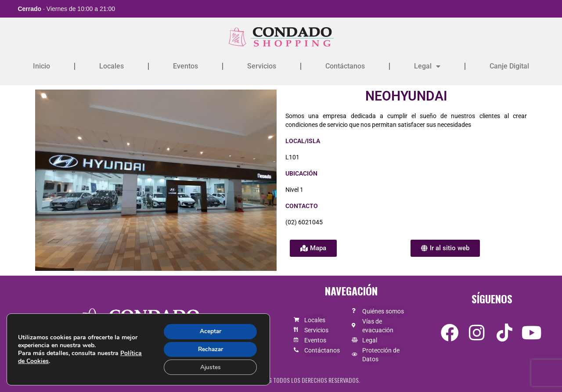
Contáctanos (345, 66)
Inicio (41, 66)
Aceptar (209, 330)
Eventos (186, 66)
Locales (112, 66)
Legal (427, 66)
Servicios (262, 66)
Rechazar (209, 348)
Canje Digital (509, 66)
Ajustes (209, 367)
